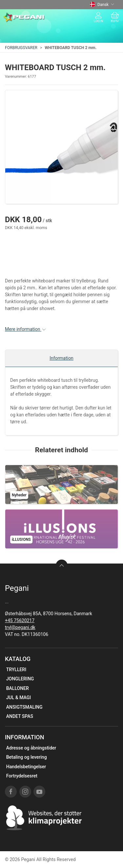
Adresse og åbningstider (31, 748)
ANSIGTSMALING (24, 707)
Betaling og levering (27, 757)
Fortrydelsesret (22, 776)
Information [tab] (61, 358)
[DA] (24, 17)
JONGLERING (20, 679)
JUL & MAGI (19, 697)
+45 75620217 (20, 620)
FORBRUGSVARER (21, 48)
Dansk (102, 5)
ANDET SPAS (20, 716)
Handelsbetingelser (26, 767)
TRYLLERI (16, 670)
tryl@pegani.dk (20, 627)
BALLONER (18, 688)
